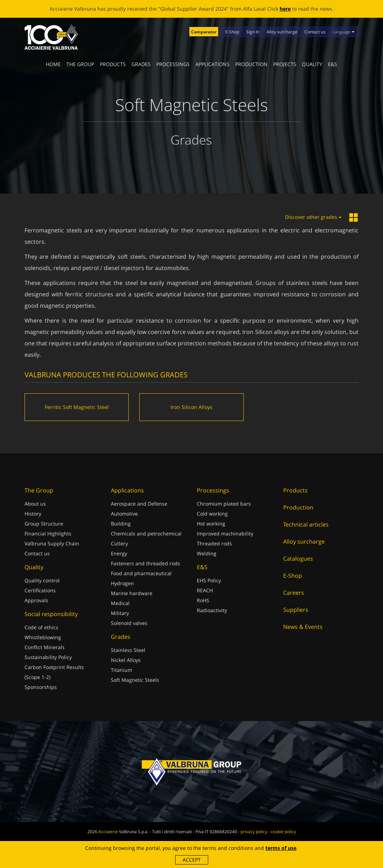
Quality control (42, 580)
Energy (119, 553)
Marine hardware (132, 593)
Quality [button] (312, 64)
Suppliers (296, 610)
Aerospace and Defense (139, 504)
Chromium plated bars (224, 504)
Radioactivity (212, 610)
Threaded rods (214, 543)
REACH (205, 590)
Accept (192, 860)
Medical (120, 603)
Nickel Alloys (126, 660)
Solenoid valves (129, 623)
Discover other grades (313, 217)
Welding (207, 553)
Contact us (315, 32)
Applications (212, 64)
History (33, 514)
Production (251, 64)
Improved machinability (225, 533)
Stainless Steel (128, 650)
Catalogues (298, 559)
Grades (141, 64)
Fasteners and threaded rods (145, 563)
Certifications (40, 590)
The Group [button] (80, 64)
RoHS (203, 600)
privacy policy (254, 832)
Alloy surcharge (282, 32)
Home (53, 64)
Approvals (36, 600)
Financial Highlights (48, 533)
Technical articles (306, 524)
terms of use (281, 848)
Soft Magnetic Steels (135, 680)
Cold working (212, 514)
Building (121, 524)
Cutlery (119, 543)
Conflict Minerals (45, 647)
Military (120, 613)
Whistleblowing (43, 637)
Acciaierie (108, 832)
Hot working (211, 524)
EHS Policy (209, 580)
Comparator (204, 32)
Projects (285, 64)
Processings (173, 64)
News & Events (303, 627)
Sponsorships (41, 687)
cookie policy (283, 832)
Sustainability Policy (48, 657)
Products (113, 64)
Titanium (122, 670)
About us (35, 504)
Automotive (124, 514)
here (285, 9)
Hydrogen (122, 583)
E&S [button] (333, 64)
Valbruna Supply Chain (52, 543)
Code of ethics (41, 627)
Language (344, 32)
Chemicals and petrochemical (146, 533)
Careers (294, 593)
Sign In (253, 32)
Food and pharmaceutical (141, 573)
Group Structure (44, 524)
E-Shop (232, 32)
